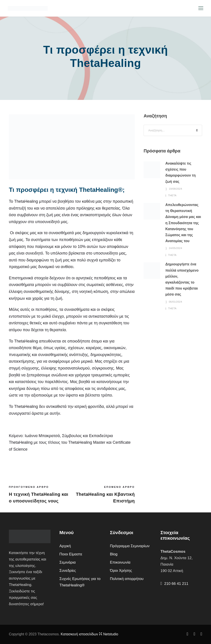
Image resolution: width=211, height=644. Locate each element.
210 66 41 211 (176, 584)
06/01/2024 (176, 302)
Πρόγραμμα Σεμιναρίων (130, 546)
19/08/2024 (176, 189)
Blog (114, 554)
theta (172, 195)
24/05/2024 (176, 248)
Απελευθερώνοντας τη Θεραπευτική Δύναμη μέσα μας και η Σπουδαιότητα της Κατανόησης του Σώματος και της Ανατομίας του (183, 223)
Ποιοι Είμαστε (71, 554)
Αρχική (65, 546)
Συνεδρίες (68, 571)
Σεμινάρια (67, 562)
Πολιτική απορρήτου (127, 579)
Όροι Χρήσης (121, 571)
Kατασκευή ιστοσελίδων (89, 634)
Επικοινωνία (120, 562)
